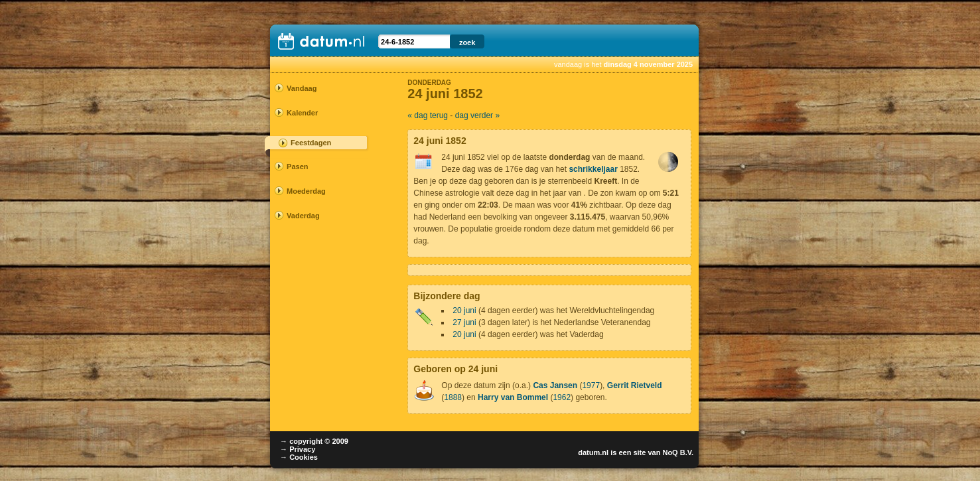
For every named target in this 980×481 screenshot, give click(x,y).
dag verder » (477, 115)
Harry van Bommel (513, 397)
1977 (591, 385)
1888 (453, 397)
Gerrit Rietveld (635, 385)
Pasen (297, 167)
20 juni (464, 310)
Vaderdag (303, 216)
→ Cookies (299, 457)
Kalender (302, 113)
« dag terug (428, 115)
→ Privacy (298, 449)
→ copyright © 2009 (314, 441)
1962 (562, 397)
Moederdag (306, 191)
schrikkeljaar (593, 169)
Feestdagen (311, 143)
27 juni (464, 322)
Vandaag (302, 88)
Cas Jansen (555, 385)
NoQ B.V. (678, 452)
